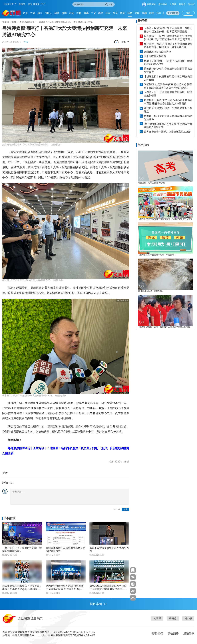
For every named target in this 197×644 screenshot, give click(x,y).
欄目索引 (98, 604)
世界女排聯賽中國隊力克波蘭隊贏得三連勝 (167, 132)
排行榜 (143, 21)
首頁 (25, 13)
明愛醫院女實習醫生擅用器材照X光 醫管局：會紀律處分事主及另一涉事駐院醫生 (168, 86)
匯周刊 (160, 13)
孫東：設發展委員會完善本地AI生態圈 (109, 549)
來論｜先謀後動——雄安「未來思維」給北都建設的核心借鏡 (168, 62)
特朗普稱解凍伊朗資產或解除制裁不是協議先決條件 (168, 70)
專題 (137, 13)
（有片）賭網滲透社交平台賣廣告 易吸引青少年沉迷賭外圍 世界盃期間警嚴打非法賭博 (168, 30)
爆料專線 (163, 4)
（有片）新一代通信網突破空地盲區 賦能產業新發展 (168, 94)
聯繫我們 (157, 634)
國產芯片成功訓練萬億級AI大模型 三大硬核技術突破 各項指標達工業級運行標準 (108, 588)
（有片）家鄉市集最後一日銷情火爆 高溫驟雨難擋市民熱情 (165, 219)
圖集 (152, 13)
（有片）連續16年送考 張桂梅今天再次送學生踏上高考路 (164, 327)
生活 (108, 13)
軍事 (86, 13)
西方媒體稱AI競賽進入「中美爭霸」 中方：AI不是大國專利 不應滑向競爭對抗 (22, 588)
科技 (130, 13)
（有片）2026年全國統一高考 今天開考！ (157, 255)
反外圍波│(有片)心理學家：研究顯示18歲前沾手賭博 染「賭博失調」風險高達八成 (168, 46)
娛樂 (101, 13)
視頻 (79, 13)
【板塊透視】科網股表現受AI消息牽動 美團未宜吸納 (168, 78)
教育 (115, 13)
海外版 (191, 4)
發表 (125, 509)
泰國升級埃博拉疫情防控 (157, 52)
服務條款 (189, 634)
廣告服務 (173, 634)
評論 (72, 13)
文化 (93, 13)
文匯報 (173, 4)
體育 (123, 13)
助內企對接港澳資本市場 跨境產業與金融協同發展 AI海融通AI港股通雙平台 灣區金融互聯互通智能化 (65, 588)
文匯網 (6, 22)
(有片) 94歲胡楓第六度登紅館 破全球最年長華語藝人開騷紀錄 (168, 125)
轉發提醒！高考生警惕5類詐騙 (151, 183)
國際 (64, 13)
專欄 (144, 13)
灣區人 (48, 13)
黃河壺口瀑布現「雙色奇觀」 (151, 291)
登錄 (188, 13)
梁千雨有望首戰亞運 (155, 56)
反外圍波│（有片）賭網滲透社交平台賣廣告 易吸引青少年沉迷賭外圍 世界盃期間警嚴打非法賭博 (168, 38)
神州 (40, 13)
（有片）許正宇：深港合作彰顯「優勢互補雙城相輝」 (22, 549)
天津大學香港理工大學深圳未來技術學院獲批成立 (66, 549)
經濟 (57, 13)
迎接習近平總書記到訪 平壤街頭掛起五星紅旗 (168, 110)
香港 (33, 13)
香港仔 (182, 4)
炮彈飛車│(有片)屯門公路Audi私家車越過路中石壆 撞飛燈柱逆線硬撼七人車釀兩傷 (168, 102)
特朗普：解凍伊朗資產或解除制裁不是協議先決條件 (168, 118)
